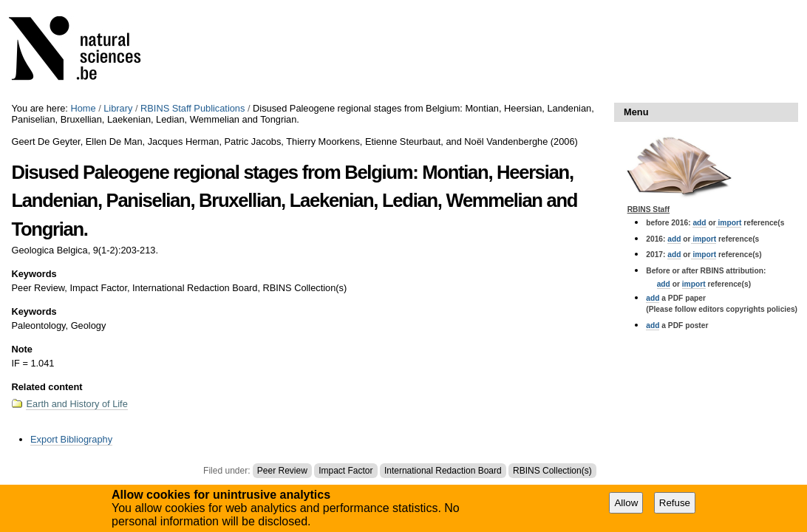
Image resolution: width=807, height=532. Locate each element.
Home (83, 108)
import (729, 223)
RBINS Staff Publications (193, 108)
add (699, 223)
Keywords (34, 274)
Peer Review (282, 471)
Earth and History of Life (76, 404)
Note (21, 349)
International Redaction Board (443, 471)
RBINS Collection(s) (552, 471)
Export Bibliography (71, 439)
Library (118, 108)
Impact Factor (345, 471)
